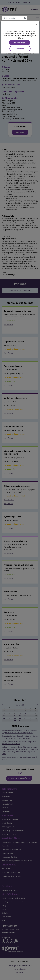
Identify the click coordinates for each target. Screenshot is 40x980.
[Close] (37, 24)
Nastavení (20, 49)
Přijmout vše (20, 43)
